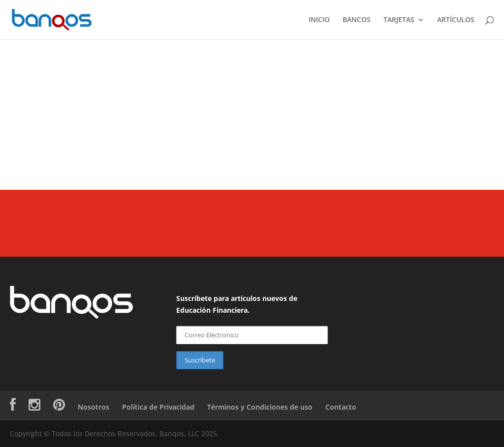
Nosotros (94, 407)
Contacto (341, 407)
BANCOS (357, 20)
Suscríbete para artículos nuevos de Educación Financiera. (237, 304)
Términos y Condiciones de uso (260, 407)
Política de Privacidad (158, 407)
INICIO (319, 20)
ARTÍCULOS (456, 20)
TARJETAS (399, 20)
